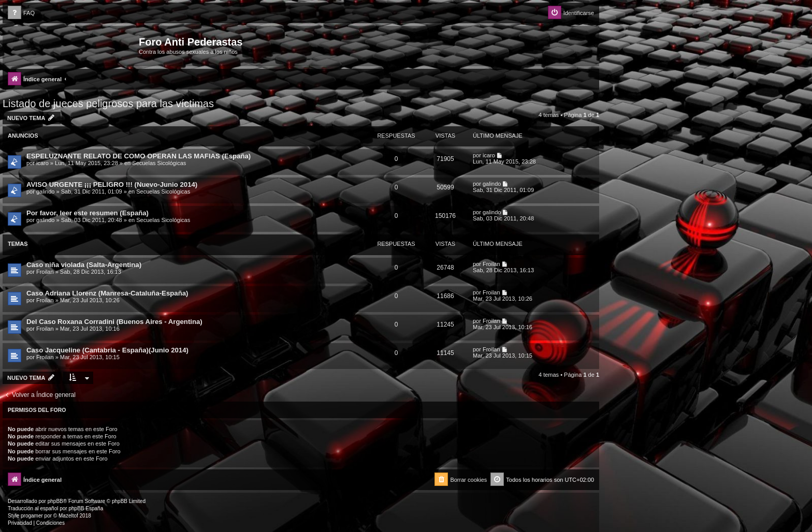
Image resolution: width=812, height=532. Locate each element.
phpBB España (86, 508)
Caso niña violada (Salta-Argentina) (84, 265)
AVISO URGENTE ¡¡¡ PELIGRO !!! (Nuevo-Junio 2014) (112, 184)
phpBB (55, 501)
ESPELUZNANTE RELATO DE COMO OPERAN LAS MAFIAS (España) (139, 156)
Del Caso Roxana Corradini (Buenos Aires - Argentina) (114, 322)
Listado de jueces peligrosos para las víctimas (108, 104)
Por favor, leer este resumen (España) (88, 213)
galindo (45, 191)
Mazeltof (68, 516)
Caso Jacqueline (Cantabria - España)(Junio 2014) (107, 350)
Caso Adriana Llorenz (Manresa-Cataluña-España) (107, 293)
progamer (32, 516)
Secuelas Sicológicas (159, 163)
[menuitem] (21, 13)
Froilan (45, 272)
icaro (42, 163)
